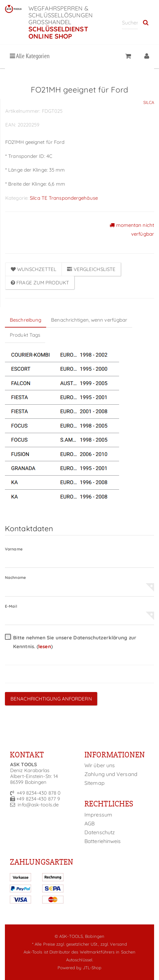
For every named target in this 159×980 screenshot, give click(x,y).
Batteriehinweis (103, 841)
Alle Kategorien (30, 56)
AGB (89, 823)
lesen (45, 646)
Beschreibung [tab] (26, 320)
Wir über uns (100, 765)
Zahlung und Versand (111, 774)
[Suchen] (130, 22)
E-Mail (11, 606)
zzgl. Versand (114, 944)
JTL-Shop (92, 968)
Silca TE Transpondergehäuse (64, 198)
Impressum (98, 815)
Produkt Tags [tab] (25, 335)
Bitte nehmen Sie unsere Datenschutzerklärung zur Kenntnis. (71, 642)
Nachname (15, 577)
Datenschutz (100, 832)
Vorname (14, 549)
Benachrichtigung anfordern (51, 699)
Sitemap (95, 783)
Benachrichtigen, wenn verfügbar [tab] (89, 320)
